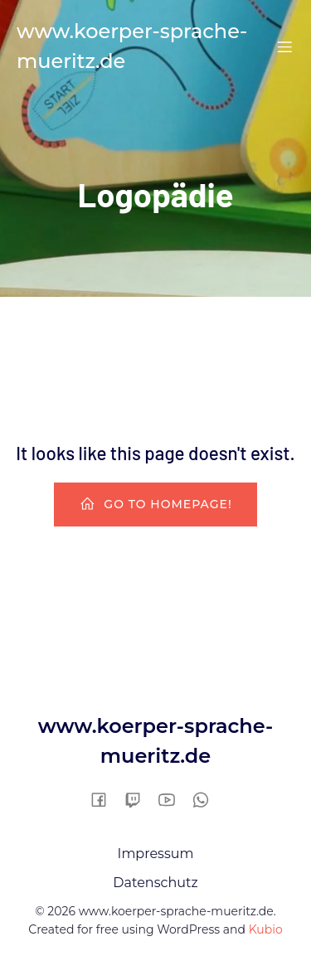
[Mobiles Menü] (284, 46)
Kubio (266, 929)
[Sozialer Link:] (105, 799)
